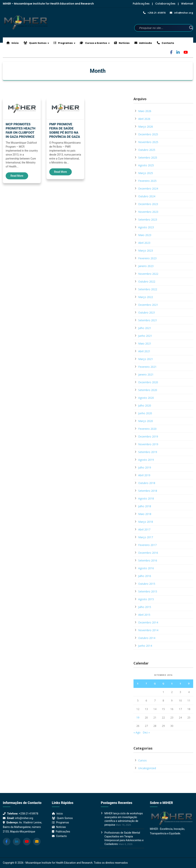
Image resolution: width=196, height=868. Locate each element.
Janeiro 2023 (146, 266)
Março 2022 (146, 297)
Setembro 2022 (148, 289)
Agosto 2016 (146, 568)
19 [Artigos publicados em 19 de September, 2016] (138, 717)
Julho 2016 (145, 576)
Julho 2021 (145, 328)
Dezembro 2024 (148, 189)
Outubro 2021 (147, 312)
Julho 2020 (145, 405)
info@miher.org (24, 818)
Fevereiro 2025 (147, 181)
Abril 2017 (144, 529)
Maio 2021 (145, 343)
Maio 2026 (145, 111)
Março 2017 (146, 537)
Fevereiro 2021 (147, 367)
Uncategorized (147, 768)
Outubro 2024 (147, 196)
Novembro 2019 (148, 444)
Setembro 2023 (148, 220)
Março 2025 (146, 173)
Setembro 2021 (148, 320)
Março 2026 (146, 127)
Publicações (141, 4)
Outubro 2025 (147, 150)
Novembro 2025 (148, 142)
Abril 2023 (144, 243)
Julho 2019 (145, 467)
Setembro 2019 (148, 452)
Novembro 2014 (148, 630)
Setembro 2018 (148, 491)
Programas (63, 43)
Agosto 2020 (146, 398)
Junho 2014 (145, 646)
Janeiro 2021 (146, 374)
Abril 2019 (144, 475)
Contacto (166, 43)
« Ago (137, 732)
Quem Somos (35, 43)
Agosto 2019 (146, 460)
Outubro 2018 (147, 483)
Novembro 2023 (148, 212)
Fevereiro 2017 (147, 545)
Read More (17, 176)
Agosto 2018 (146, 498)
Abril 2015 (144, 615)
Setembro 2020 (148, 390)
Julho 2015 (145, 607)
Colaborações (165, 4)
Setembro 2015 (148, 591)
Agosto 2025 (146, 165)
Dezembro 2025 (148, 134)
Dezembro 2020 (148, 382)
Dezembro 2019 (148, 436)
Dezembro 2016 (148, 553)
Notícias (122, 43)
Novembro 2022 (148, 274)
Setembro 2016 (148, 560)
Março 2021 (146, 359)
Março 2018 (146, 522)
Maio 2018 (145, 514)
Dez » (146, 732)
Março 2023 (146, 250)
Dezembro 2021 (148, 305)
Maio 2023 (145, 235)
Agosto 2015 (146, 599)
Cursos (142, 760)
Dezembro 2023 (148, 204)
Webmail (187, 4)
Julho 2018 (145, 506)
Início (13, 43)
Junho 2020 (145, 413)
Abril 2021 (144, 351)
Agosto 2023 (146, 227)
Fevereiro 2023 (147, 258)
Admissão (143, 43)
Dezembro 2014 (148, 622)
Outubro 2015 (147, 584)
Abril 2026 (144, 119)
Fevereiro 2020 (147, 429)
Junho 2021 (145, 336)
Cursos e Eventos (93, 43)
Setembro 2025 (148, 158)
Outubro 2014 (147, 638)
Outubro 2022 (147, 281)
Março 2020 (146, 421)
